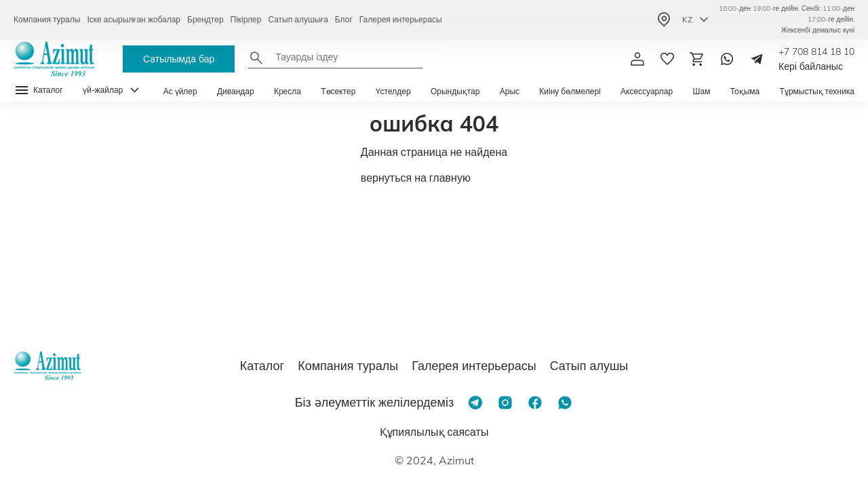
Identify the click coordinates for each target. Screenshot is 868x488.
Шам (701, 91)
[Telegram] (757, 59)
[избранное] (667, 59)
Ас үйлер (180, 91)
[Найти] (256, 58)
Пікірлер (246, 19)
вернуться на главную (416, 178)
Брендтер (205, 19)
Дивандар (236, 91)
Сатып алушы (589, 366)
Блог (344, 19)
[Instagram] (505, 403)
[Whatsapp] (727, 59)
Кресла (288, 91)
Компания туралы (47, 19)
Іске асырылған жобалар (134, 19)
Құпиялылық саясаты (434, 432)
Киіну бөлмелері (570, 91)
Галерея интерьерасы (401, 19)
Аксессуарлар (647, 91)
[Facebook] (535, 403)
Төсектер (338, 91)
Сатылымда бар (179, 59)
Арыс (510, 91)
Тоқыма (745, 91)
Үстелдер (393, 91)
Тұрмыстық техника (817, 91)
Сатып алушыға (298, 19)
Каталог (262, 366)
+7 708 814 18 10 (816, 52)
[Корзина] (697, 59)
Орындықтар (455, 91)
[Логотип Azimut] (54, 59)
